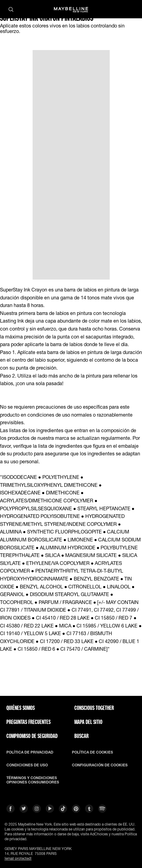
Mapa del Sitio (88, 722)
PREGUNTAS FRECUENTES (28, 722)
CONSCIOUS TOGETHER (94, 708)
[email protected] (18, 858)
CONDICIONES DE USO (27, 765)
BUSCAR (82, 736)
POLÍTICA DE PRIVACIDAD (30, 752)
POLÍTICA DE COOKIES (92, 752)
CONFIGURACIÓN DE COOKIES (100, 765)
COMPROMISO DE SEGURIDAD (32, 736)
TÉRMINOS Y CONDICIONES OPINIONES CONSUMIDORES (33, 780)
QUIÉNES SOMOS (21, 708)
